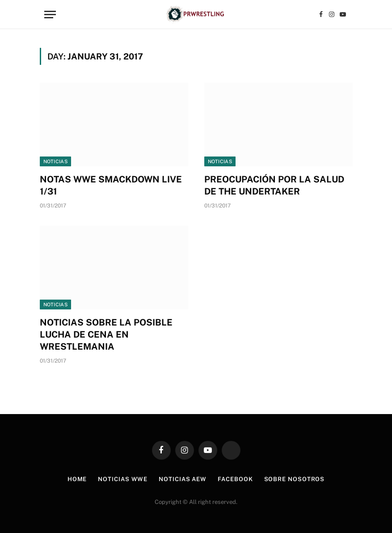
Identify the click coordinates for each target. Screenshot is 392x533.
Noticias (56, 161)
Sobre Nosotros (295, 479)
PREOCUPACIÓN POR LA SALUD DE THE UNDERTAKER (274, 185)
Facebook (235, 479)
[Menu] (50, 15)
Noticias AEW (183, 479)
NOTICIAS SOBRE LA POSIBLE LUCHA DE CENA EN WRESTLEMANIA (106, 334)
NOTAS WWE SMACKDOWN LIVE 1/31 (111, 185)
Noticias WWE (123, 479)
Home (77, 479)
